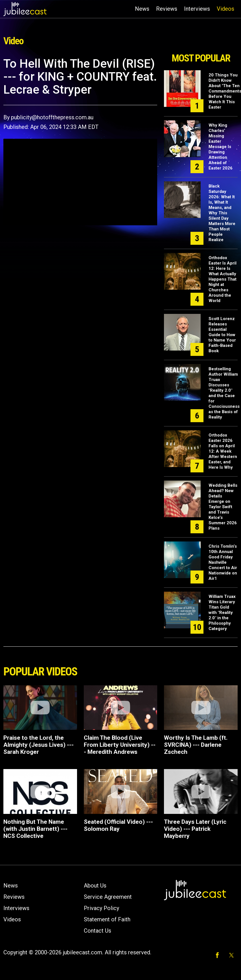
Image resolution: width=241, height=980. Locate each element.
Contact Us (98, 931)
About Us (95, 886)
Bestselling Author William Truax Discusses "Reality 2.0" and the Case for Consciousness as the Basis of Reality (224, 393)
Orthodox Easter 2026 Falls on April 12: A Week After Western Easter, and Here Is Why (223, 451)
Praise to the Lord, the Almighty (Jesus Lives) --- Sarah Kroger (39, 745)
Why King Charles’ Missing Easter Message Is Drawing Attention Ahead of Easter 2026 (221, 147)
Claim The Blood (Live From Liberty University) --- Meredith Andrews (120, 745)
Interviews (197, 9)
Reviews (167, 9)
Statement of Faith (107, 919)
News (142, 9)
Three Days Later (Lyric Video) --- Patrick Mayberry (195, 829)
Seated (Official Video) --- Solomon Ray (118, 825)
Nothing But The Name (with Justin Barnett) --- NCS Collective (35, 829)
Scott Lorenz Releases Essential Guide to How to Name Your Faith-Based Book (222, 335)
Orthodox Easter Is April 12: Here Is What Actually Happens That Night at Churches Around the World (223, 279)
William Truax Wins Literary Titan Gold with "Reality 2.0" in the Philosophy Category (222, 613)
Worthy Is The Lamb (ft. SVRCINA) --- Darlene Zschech (196, 745)
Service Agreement (108, 897)
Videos (225, 9)
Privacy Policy (101, 908)
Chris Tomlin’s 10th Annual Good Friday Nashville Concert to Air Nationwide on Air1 (223, 562)
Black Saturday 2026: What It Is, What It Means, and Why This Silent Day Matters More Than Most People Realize (222, 213)
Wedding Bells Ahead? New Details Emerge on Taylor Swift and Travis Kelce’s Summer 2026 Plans (223, 507)
